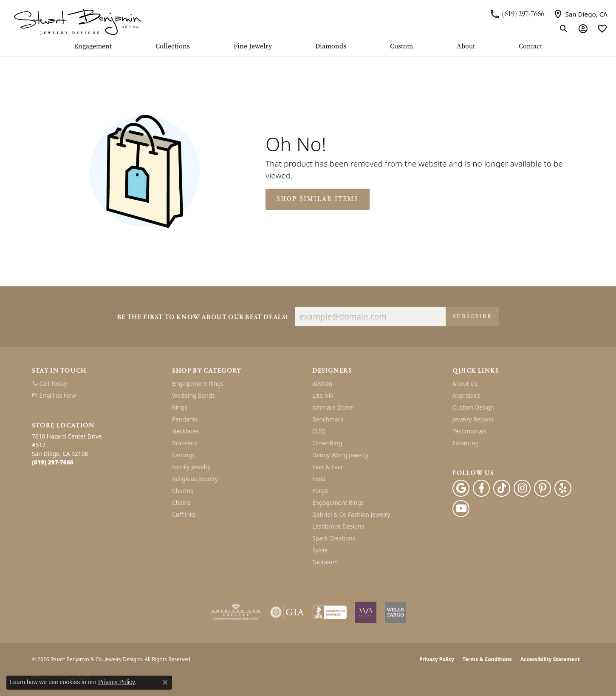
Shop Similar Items (318, 199)
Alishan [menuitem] (322, 383)
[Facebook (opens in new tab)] (481, 488)
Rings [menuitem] (179, 407)
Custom (401, 47)
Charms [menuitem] (183, 491)
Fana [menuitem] (319, 479)
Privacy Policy (437, 659)
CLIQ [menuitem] (319, 431)
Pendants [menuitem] (185, 419)
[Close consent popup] (165, 682)
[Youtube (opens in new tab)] (461, 509)
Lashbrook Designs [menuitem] (338, 526)
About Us (465, 383)
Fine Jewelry (253, 47)
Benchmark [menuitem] (328, 419)
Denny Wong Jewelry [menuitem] (340, 455)
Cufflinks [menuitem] (184, 514)
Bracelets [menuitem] (185, 443)
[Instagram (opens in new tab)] (522, 488)
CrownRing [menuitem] (327, 443)
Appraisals (466, 395)
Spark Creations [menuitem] (334, 538)
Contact (530, 47)
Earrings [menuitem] (184, 455)
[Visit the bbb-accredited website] (330, 612)
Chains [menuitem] (181, 502)
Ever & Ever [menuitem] (328, 467)
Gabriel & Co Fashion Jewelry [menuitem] (351, 514)
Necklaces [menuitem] (186, 431)
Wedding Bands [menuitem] (194, 395)
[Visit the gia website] (287, 612)
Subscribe (472, 316)
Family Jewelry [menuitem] (191, 467)
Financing (466, 443)
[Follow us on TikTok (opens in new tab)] (502, 488)
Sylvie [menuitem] (320, 550)
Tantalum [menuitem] (325, 562)
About (466, 47)
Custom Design (473, 407)
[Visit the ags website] (236, 612)
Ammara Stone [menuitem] (332, 407)
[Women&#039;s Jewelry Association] (366, 612)
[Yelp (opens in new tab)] (563, 488)
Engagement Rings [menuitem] (198, 383)
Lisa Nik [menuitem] (323, 395)
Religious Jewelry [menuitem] (195, 479)
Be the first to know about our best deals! (203, 318)
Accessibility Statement (550, 659)
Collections (173, 47)
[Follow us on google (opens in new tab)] (461, 488)
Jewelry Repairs (473, 419)
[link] (517, 14)
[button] (564, 29)
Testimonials (469, 431)
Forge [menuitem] (320, 491)
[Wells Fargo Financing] (396, 612)
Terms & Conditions (487, 659)
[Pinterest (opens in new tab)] (543, 488)
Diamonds (331, 47)
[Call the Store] (53, 462)
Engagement (93, 47)
